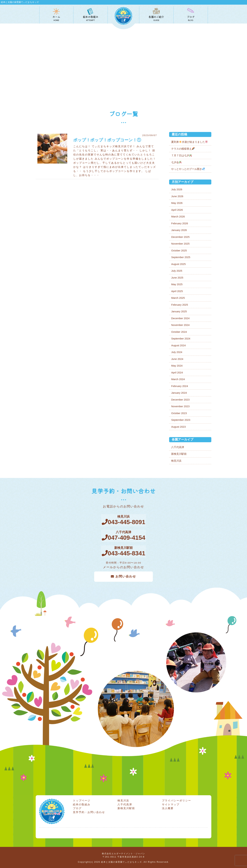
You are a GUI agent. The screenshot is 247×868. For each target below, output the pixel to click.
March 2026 (178, 216)
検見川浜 (176, 461)
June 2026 (177, 196)
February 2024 (180, 386)
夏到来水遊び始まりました (189, 142)
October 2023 (179, 413)
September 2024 (181, 338)
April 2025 (177, 291)
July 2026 (177, 189)
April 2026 (177, 210)
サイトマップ (171, 804)
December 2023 (180, 400)
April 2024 (177, 372)
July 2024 (177, 352)
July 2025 (177, 271)
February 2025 (180, 305)
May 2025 (177, 284)
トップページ (82, 800)
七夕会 (176, 162)
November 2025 (180, 244)
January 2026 (179, 230)
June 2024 (177, 359)
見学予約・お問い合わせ (89, 811)
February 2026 (180, 223)
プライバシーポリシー (177, 800)
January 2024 (179, 393)
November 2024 (180, 325)
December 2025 (180, 237)
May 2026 (177, 203)
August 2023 (178, 427)
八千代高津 (178, 447)
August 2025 (178, 264)
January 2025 (179, 311)
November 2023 (180, 406)
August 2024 (178, 345)
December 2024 (180, 318)
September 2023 (181, 420)
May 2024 (177, 366)
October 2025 (179, 250)
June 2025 (177, 278)
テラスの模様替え (183, 149)
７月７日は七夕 (182, 155)
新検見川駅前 (179, 454)
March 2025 (178, 298)
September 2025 (181, 257)
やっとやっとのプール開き (188, 169)
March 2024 (178, 379)
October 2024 (179, 332)
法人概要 (168, 808)
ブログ (77, 808)
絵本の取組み (82, 804)
